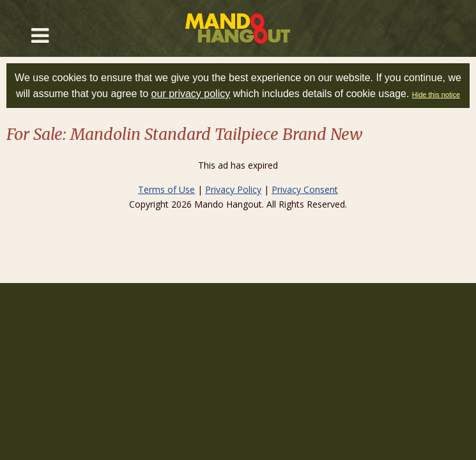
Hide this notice (436, 95)
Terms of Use (166, 189)
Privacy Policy (233, 189)
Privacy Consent (305, 189)
